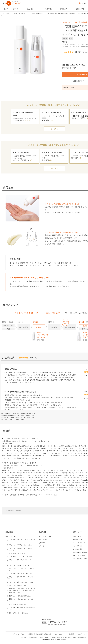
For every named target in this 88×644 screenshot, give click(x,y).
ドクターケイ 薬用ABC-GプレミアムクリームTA (22, 578)
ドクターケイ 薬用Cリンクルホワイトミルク (22, 574)
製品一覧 (30, 9)
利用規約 (31, 634)
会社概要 (71, 634)
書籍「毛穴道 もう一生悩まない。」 (20, 613)
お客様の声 (64, 9)
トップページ (6, 13)
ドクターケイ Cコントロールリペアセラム (21, 557)
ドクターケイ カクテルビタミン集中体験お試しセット (22, 609)
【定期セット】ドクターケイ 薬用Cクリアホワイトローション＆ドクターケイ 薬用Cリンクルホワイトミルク (22, 591)
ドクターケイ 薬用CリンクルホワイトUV (21, 582)
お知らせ (41, 546)
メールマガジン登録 (79, 556)
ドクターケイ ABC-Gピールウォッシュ (20, 545)
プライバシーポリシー (19, 634)
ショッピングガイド (79, 543)
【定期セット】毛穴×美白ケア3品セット (21, 596)
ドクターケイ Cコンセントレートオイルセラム (22, 569)
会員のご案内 (77, 536)
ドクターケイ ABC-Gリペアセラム (19, 565)
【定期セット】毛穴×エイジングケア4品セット (22, 600)
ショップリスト (77, 546)
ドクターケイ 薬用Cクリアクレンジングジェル (22, 541)
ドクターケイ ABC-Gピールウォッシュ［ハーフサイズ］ (22, 549)
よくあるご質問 (77, 549)
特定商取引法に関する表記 (43, 634)
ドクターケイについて (11, 9)
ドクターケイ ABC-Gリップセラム (19, 585)
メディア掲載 (47, 9)
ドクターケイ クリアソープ (17, 553)
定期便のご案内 (77, 540)
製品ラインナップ (20, 13)
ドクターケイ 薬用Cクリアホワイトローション (22, 561)
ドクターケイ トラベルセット (17, 604)
